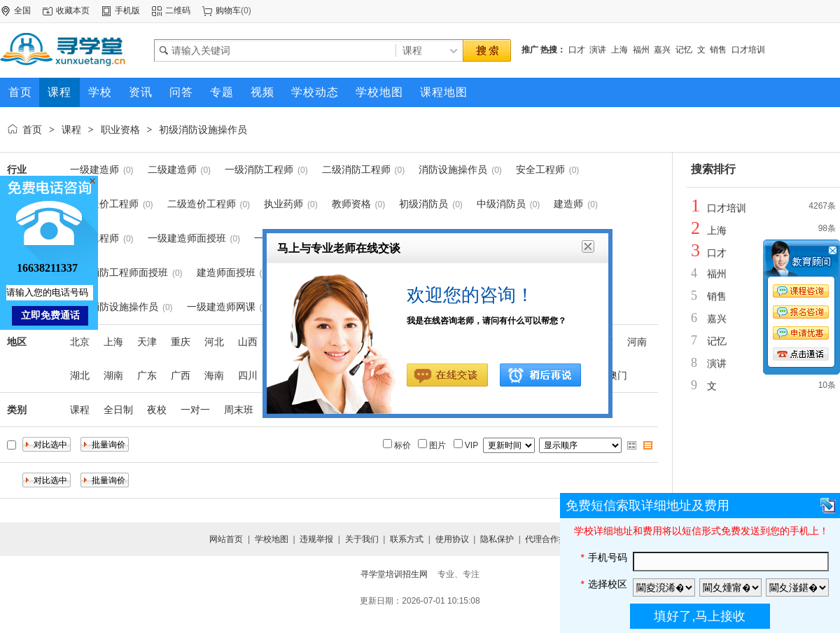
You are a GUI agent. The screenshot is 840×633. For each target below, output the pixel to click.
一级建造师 (94, 169)
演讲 (598, 50)
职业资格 (120, 130)
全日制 (118, 410)
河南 (637, 342)
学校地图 (272, 539)
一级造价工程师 (104, 204)
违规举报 (316, 539)
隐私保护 (497, 539)
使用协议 (452, 539)
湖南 (113, 375)
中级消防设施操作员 (114, 307)
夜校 (157, 410)
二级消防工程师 (356, 169)
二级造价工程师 (202, 204)
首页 (32, 130)
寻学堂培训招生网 (394, 574)
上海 (619, 50)
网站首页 (226, 539)
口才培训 (748, 50)
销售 (718, 50)
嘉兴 (662, 50)
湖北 (80, 375)
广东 (147, 375)
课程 (71, 130)
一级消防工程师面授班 (119, 272)
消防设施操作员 (453, 169)
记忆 (684, 50)
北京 (80, 342)
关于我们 (362, 539)
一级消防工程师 (259, 169)
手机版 (127, 11)
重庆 (181, 342)
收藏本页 (73, 11)
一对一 (195, 410)
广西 (181, 375)
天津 (147, 342)
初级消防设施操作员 (203, 130)
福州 (641, 50)
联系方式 (407, 539)
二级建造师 (172, 169)
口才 (577, 50)
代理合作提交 (550, 539)
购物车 (228, 11)
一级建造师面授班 (187, 238)
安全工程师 (540, 169)
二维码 (178, 11)
